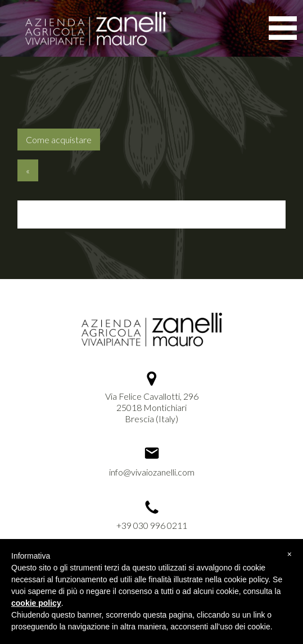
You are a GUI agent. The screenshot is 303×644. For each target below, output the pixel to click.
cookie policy (36, 603)
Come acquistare (59, 140)
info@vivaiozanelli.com (152, 472)
